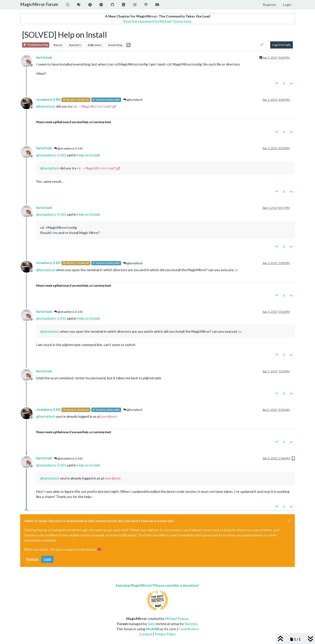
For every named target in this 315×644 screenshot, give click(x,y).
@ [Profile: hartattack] (46, 106)
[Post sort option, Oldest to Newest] (262, 45)
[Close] (289, 521)
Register (32, 559)
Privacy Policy (165, 634)
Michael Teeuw (177, 619)
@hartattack (133, 100)
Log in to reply (282, 45)
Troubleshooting (36, 45)
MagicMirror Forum (39, 4)
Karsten (191, 624)
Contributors (189, 629)
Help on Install (88, 155)
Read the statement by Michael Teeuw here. (157, 21)
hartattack (44, 58)
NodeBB (153, 629)
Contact (146, 634)
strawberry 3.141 (48, 100)
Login (47, 559)
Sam (151, 624)
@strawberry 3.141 (68, 148)
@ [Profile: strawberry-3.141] (51, 155)
